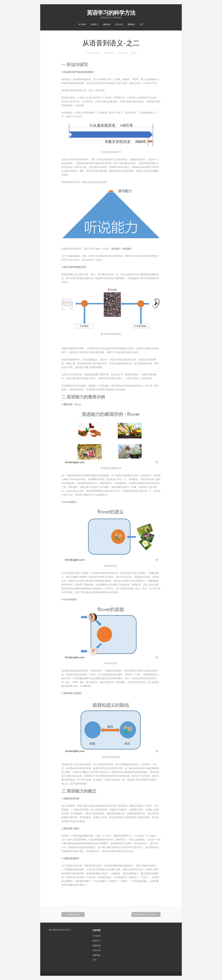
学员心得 (119, 24)
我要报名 (131, 24)
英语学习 (94, 24)
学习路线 (110, 53)
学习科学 (82, 24)
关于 (142, 24)
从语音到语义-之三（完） (146, 914)
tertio (135, 53)
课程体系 (107, 24)
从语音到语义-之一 (73, 914)
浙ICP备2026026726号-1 (60, 930)
